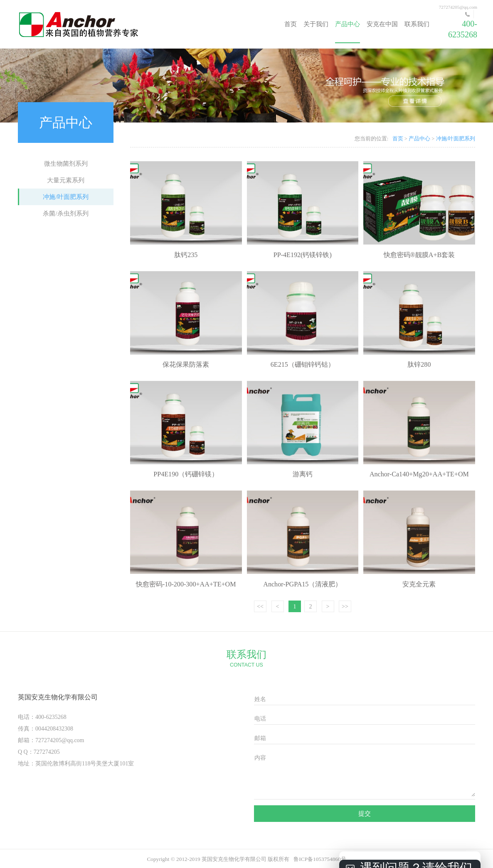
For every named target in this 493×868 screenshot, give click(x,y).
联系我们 (417, 24)
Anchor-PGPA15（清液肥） (302, 584)
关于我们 (316, 24)
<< (260, 607)
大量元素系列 (66, 180)
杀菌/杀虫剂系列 (65, 213)
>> (345, 607)
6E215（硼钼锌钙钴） (303, 364)
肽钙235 (186, 255)
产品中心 (348, 24)
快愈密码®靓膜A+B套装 (419, 255)
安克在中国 (382, 24)
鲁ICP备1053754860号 (320, 859)
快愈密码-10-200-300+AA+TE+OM (186, 584)
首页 (291, 24)
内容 (260, 758)
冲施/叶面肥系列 (65, 197)
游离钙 (303, 474)
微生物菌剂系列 (66, 164)
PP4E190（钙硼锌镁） (186, 474)
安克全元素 (419, 584)
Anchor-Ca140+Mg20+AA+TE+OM (419, 474)
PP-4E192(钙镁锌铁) (303, 255)
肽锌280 (419, 364)
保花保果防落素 (186, 364)
